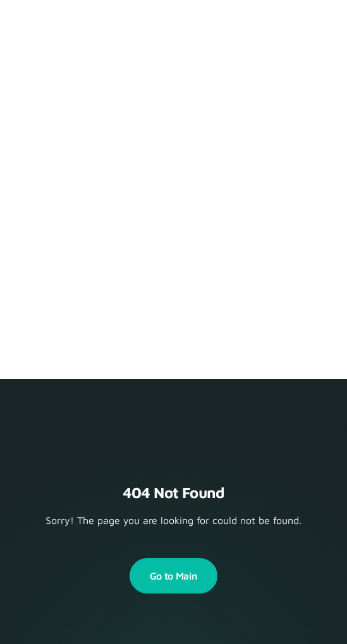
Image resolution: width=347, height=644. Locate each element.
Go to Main (174, 576)
